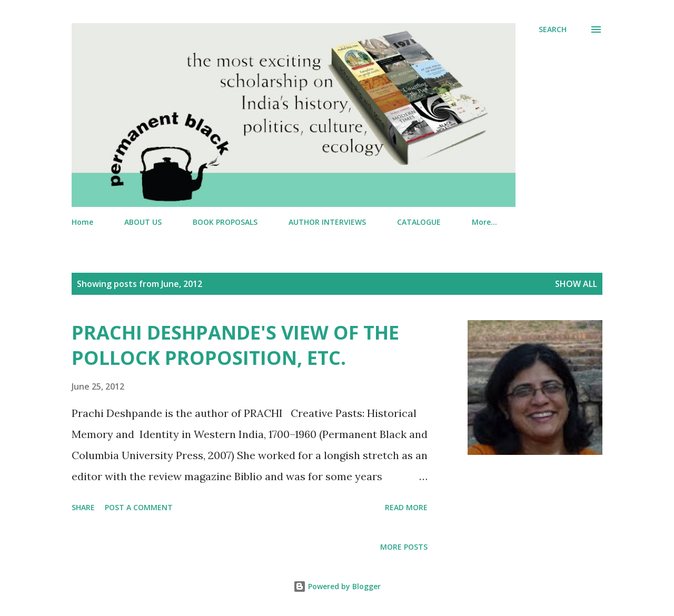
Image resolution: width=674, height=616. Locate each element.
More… (484, 222)
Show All (576, 284)
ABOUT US (143, 222)
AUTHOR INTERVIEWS (327, 222)
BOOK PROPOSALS (225, 222)
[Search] (553, 29)
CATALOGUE (419, 222)
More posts (404, 547)
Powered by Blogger (337, 586)
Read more (406, 507)
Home (82, 222)
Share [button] (83, 507)
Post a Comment (139, 507)
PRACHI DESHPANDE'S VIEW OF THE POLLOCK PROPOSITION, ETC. (235, 345)
